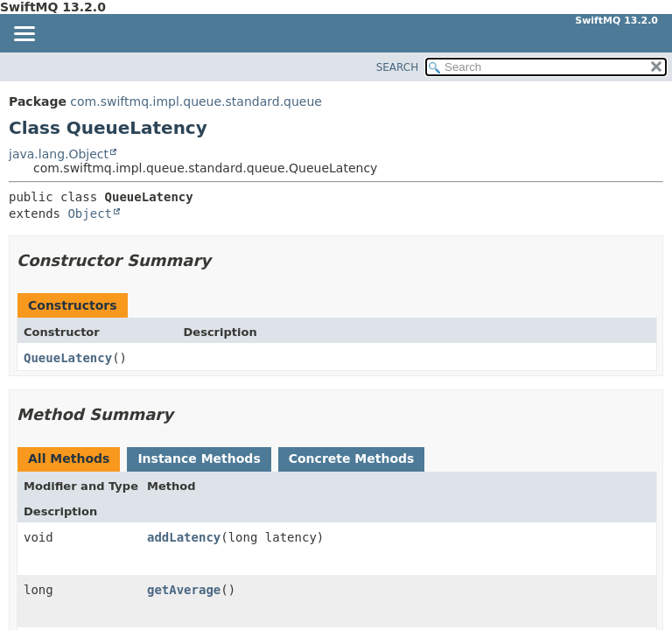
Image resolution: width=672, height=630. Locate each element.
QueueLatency (68, 358)
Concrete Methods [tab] (352, 458)
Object (90, 213)
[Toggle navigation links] (24, 35)
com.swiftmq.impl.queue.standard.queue (196, 101)
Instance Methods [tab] (199, 458)
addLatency (184, 537)
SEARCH (398, 67)
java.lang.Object (59, 154)
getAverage (184, 590)
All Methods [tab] (69, 458)
